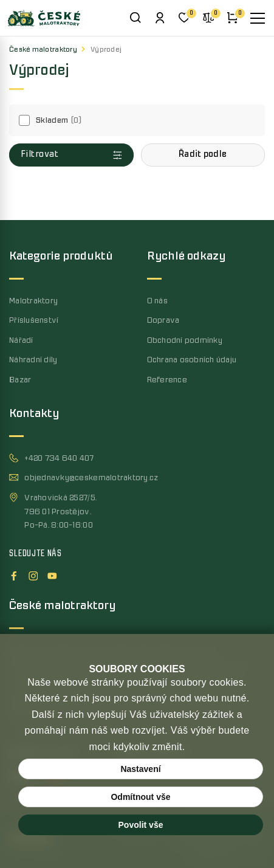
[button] (203, 155)
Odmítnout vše (140, 797)
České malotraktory (43, 50)
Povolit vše (141, 825)
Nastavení (140, 769)
